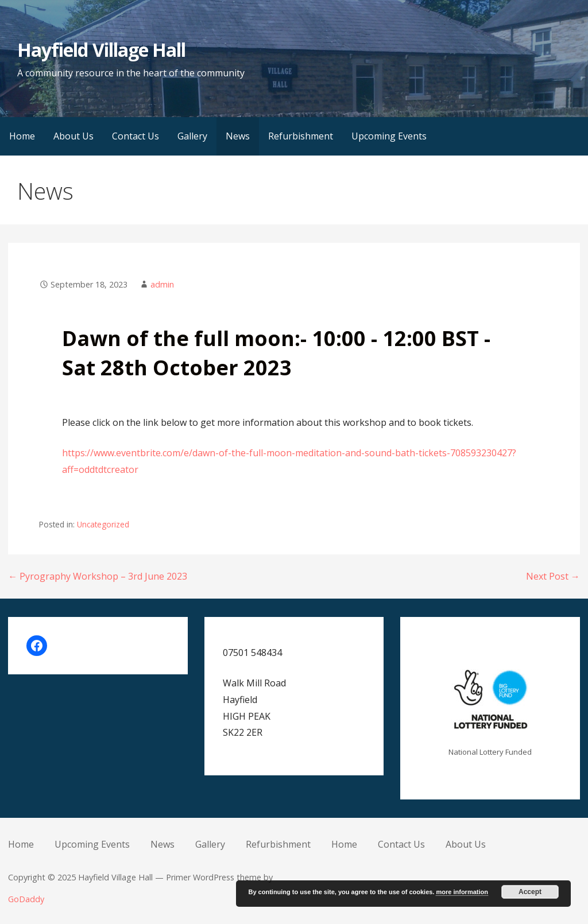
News (238, 136)
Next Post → (553, 576)
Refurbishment (301, 136)
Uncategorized (103, 524)
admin (162, 284)
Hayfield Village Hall (101, 50)
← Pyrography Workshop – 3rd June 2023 (98, 576)
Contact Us (136, 136)
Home (22, 136)
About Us (73, 136)
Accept (530, 892)
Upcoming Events (389, 136)
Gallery (192, 136)
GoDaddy (26, 899)
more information (462, 892)
